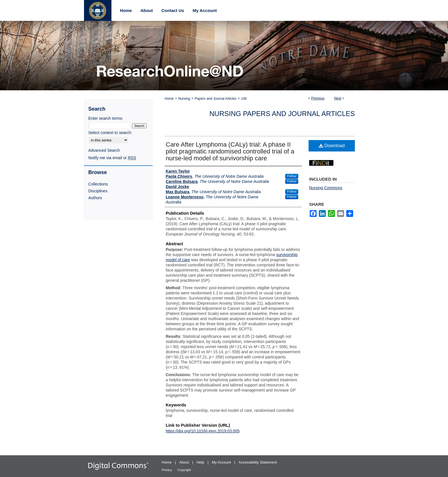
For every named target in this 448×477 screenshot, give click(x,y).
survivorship (287, 255)
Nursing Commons (326, 188)
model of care (178, 260)
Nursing (184, 99)
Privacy (167, 470)
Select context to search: (110, 133)
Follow (292, 176)
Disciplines (98, 191)
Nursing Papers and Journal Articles (282, 114)
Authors (95, 198)
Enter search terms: (106, 118)
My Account (222, 462)
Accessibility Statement (258, 462)
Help (201, 462)
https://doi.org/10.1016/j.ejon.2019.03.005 (203, 431)
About (185, 462)
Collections (98, 184)
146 (244, 99)
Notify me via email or (112, 158)
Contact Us (173, 10)
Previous (318, 98)
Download (332, 146)
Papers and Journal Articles (215, 99)
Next (338, 98)
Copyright (184, 470)
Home (169, 99)
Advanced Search (104, 150)
